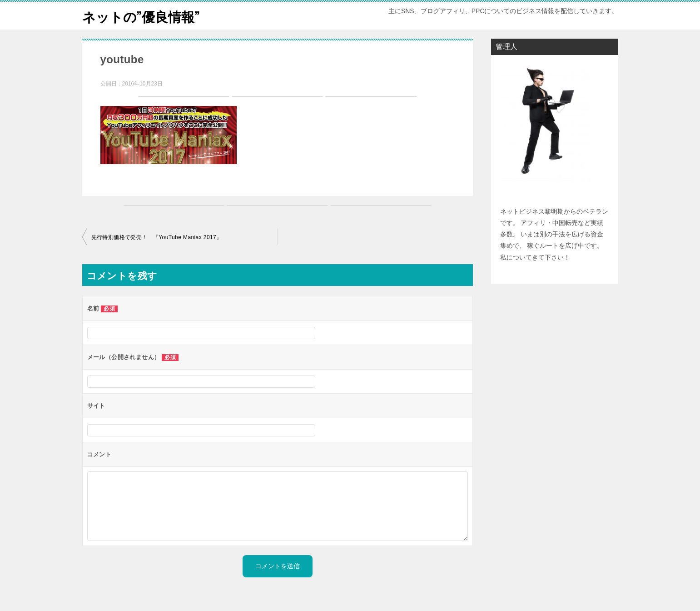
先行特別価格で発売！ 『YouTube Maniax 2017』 (157, 237)
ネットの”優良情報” (143, 16)
